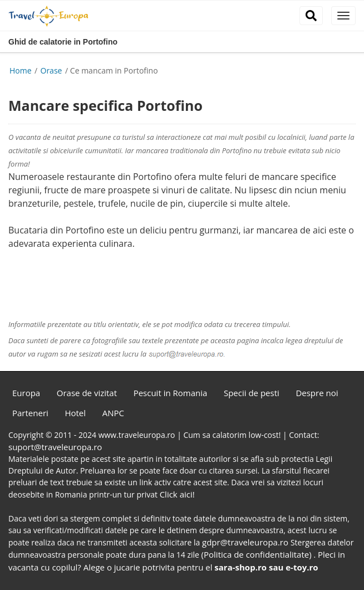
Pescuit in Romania (171, 393)
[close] (343, 16)
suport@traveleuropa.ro (55, 447)
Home (21, 70)
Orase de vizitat (87, 393)
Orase (53, 70)
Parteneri (30, 413)
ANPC (113, 413)
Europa (26, 393)
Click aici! (177, 494)
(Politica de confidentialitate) (258, 554)
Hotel (75, 413)
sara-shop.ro (240, 567)
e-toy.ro (302, 567)
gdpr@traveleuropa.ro (246, 542)
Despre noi (317, 393)
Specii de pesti (252, 393)
